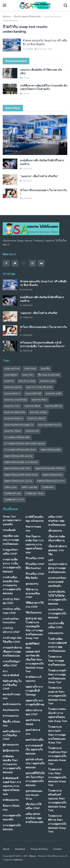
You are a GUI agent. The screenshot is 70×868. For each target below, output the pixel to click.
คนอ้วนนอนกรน (12, 704)
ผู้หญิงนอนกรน (11, 751)
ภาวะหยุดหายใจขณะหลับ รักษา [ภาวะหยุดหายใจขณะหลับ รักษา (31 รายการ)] (20, 450)
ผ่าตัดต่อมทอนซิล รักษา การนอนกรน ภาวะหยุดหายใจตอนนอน (12, 764)
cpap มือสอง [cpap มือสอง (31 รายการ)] (11, 375)
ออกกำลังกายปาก (33, 732)
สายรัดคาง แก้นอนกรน (33, 679)
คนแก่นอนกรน (11, 710)
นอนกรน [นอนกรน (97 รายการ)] (9, 381)
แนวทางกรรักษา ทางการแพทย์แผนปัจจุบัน (57, 582)
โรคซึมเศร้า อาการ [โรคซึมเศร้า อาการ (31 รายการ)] (14, 500)
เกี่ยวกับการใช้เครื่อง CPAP (33, 806)
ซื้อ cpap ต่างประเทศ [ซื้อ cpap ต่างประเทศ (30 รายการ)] (49, 375)
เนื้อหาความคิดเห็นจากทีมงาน (57, 539)
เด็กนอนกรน (55, 531)
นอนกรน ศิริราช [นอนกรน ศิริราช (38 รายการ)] (53, 406)
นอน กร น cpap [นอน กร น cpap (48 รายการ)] (27, 381)
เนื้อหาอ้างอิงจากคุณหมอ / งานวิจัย (57, 550)
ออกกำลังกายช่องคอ (33, 722)
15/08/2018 (26, 169)
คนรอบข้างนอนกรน (12, 696)
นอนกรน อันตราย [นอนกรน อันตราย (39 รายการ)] (14, 418)
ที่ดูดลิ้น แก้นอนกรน (11, 724)
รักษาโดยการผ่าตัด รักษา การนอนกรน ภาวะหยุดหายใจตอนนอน (35, 545)
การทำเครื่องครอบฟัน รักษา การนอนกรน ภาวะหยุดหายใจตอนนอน (12, 585)
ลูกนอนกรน (32, 584)
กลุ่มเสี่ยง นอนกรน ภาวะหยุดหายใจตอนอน (11, 540)
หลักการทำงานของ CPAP (34, 712)
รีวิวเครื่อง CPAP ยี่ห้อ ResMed (35, 566)
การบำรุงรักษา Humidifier (11, 621)
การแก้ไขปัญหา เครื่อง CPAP (11, 664)
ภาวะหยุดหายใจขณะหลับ (12, 818)
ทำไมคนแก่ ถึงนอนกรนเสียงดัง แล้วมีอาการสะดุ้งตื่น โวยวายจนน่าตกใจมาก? (42, 344)
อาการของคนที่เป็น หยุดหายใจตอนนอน (34, 750)
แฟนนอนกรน (56, 633)
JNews (33, 856)
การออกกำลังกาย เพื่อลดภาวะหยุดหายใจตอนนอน (12, 652)
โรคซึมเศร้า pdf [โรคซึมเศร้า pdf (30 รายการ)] (13, 493)
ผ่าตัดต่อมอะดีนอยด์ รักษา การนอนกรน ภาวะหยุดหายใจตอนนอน (12, 786)
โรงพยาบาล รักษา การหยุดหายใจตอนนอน (57, 661)
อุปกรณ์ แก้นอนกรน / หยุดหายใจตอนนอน (35, 763)
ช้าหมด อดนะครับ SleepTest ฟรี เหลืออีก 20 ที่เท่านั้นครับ (34, 144)
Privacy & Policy (39, 849)
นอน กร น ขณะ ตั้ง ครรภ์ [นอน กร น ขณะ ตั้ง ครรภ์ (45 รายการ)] (39, 387)
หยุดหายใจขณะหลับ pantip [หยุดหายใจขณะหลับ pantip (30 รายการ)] (18, 456)
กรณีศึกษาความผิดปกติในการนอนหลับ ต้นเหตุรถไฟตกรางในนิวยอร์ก (44, 87)
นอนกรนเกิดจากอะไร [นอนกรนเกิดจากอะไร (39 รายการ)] (49, 425)
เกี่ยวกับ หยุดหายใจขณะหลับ (27, 17)
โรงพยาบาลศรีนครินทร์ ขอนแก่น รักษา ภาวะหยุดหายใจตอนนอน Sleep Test (57, 801)
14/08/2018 (26, 198)
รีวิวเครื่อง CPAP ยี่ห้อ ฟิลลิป (35, 576)
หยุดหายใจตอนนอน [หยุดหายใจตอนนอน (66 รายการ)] (53, 475)
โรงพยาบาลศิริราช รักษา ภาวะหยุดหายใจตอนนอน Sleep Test (57, 824)
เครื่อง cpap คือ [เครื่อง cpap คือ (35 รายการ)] (29, 487)
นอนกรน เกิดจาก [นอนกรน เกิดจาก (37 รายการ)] (37, 418)
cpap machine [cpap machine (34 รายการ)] (12, 369)
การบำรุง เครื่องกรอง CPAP (12, 611)
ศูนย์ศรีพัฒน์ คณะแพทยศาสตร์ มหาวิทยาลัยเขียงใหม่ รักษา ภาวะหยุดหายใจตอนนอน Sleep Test (35, 658)
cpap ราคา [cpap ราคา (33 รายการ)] (28, 375)
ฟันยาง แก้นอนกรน (11, 808)
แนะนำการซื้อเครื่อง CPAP (56, 625)
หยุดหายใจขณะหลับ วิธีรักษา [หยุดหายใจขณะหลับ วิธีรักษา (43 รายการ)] (50, 468)
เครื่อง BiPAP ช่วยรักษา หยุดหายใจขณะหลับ (34, 818)
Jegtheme (18, 860)
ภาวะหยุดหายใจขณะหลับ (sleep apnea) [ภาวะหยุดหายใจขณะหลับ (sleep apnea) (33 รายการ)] (25, 444)
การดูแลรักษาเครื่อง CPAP (10, 552)
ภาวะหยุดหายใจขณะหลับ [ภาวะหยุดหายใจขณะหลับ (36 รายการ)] (17, 437)
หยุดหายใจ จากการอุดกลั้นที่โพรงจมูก (34, 691)
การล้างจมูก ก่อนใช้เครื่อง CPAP (12, 640)
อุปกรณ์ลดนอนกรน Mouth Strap (34, 795)
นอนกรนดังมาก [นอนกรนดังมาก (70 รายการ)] (12, 394)
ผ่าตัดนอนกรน (11, 800)
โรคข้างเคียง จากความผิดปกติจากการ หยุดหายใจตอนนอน (57, 645)
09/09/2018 (41, 49)
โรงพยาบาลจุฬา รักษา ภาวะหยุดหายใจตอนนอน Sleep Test (57, 676)
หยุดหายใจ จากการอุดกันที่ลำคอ (35, 703)
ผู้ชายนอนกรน (11, 745)
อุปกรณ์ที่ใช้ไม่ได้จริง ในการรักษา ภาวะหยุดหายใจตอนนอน (35, 779)
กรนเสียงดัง (9, 530)
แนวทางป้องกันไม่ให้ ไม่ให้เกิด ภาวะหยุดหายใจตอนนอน (57, 598)
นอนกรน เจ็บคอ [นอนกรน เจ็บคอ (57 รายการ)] (13, 431)
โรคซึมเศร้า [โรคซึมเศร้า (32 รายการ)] (48, 487)
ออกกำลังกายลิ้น (35, 740)
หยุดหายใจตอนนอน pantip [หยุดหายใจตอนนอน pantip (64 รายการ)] (18, 481)
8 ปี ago (25, 78)
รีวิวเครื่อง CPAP (35, 558)
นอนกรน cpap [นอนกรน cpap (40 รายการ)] (47, 381)
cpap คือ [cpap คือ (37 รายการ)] (45, 369)
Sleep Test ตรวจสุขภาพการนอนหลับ (12, 520)
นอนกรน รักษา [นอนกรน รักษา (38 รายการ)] (39, 400)
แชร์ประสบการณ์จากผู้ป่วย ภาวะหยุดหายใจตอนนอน (58, 566)
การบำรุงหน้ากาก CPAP (11, 630)
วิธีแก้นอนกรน (34, 613)
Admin (30, 49)
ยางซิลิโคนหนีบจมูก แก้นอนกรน (35, 519)
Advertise (20, 849)
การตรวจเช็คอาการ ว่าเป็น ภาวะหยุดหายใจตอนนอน (12, 566)
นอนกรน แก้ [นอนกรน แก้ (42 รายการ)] (32, 431)
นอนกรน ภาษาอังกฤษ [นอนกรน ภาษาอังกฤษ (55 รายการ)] (16, 400)
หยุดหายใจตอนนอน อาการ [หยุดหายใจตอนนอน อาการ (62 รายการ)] (51, 481)
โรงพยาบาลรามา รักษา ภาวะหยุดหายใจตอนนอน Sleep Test (57, 777)
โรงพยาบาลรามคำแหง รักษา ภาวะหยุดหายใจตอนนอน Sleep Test (58, 756)
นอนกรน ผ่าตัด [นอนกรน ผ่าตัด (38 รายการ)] (54, 394)
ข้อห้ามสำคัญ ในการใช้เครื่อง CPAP (12, 685)
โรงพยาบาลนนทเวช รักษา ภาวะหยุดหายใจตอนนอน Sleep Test (57, 696)
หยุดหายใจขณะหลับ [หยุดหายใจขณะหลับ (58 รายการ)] (51, 450)
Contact (57, 849)
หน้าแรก (7, 17)
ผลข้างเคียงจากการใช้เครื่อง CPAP (11, 735)
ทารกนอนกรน (11, 716)
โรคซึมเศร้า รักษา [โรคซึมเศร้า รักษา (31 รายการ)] (35, 493)
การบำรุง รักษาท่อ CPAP (11, 601)
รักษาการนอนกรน (33, 529)
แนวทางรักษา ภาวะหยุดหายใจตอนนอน (57, 614)
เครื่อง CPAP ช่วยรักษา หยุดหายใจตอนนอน (57, 521)
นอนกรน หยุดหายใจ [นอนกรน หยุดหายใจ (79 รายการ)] (15, 412)
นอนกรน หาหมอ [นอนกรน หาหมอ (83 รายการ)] (38, 412)
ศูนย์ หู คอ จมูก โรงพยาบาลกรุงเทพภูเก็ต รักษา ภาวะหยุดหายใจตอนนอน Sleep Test (34, 628)
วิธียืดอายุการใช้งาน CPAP (35, 605)
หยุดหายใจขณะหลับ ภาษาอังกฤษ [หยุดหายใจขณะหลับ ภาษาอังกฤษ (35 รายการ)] (21, 462)
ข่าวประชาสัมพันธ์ (11, 673)
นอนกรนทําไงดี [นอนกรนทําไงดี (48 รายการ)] (33, 394)
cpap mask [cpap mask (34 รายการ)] (30, 369)
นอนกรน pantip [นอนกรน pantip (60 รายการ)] (13, 387)
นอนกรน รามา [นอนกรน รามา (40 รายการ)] (12, 406)
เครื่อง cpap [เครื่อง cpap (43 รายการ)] (11, 487)
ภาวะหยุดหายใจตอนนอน (12, 827)
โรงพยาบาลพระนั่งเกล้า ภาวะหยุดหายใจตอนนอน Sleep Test (58, 715)
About (6, 849)
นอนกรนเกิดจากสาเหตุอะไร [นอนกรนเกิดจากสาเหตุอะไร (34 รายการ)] (19, 425)
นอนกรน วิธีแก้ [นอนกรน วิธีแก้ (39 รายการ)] (32, 406)
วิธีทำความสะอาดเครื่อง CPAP (33, 593)
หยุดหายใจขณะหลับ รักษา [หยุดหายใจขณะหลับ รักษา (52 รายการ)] (18, 468)
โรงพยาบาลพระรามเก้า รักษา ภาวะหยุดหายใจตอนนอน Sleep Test (57, 735)
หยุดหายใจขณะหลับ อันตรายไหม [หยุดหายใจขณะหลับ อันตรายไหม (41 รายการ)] (21, 475)
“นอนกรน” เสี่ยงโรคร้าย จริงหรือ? (39, 176)
